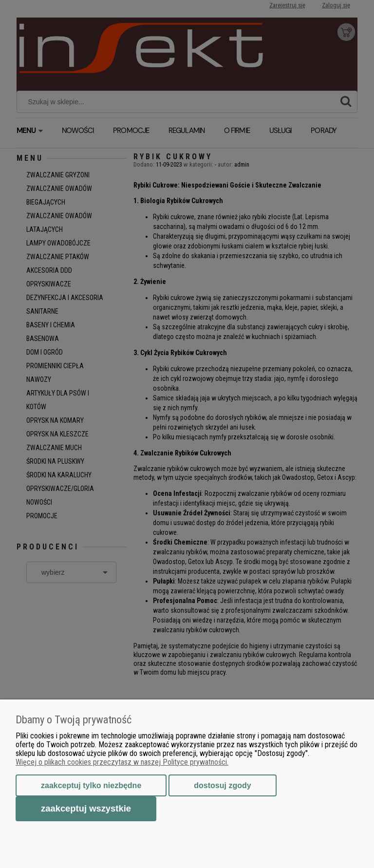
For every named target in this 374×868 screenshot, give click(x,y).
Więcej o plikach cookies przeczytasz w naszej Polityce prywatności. (122, 762)
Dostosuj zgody (222, 785)
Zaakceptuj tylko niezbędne (91, 785)
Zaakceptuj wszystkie (86, 808)
